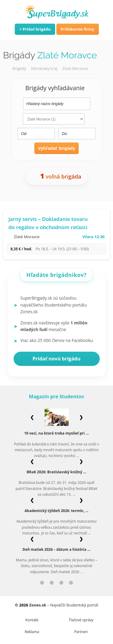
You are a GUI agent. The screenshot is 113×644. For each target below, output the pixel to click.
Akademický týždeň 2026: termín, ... (56, 511)
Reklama (32, 632)
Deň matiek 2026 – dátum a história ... (56, 549)
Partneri (81, 632)
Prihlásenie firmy (78, 29)
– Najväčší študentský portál (64, 605)
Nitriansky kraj (44, 68)
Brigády (19, 68)
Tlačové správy (81, 620)
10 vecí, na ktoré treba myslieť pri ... (56, 433)
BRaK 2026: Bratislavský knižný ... (57, 472)
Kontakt (32, 620)
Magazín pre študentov (56, 396)
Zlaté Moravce (75, 68)
